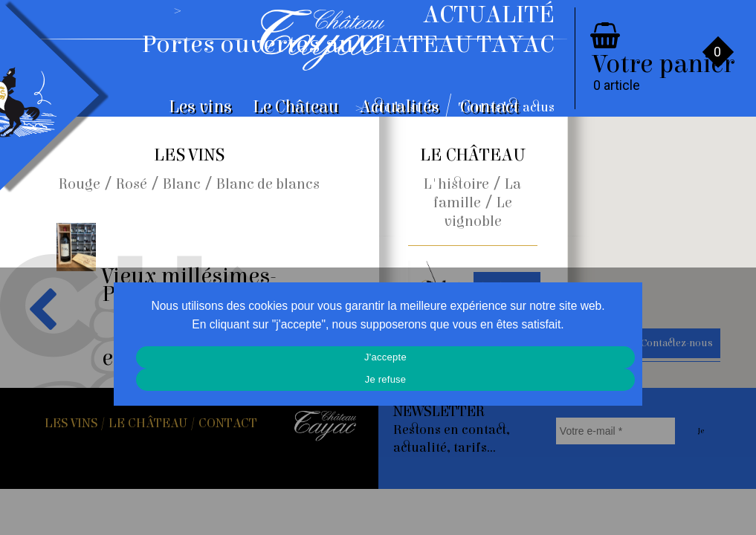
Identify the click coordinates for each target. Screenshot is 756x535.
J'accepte (385, 357)
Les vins (200, 107)
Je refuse (386, 379)
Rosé (132, 184)
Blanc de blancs (268, 184)
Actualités (400, 107)
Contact (490, 107)
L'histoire (456, 184)
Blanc (182, 184)
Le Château (296, 107)
